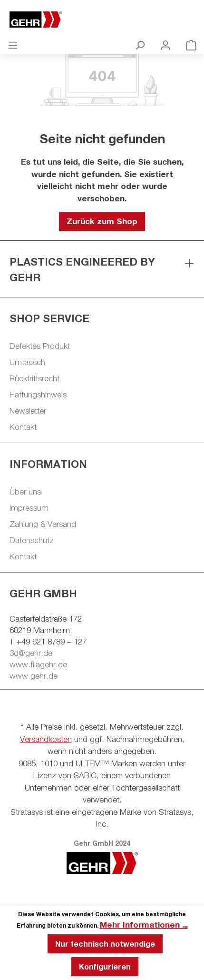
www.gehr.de (34, 676)
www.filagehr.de (38, 664)
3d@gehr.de (31, 653)
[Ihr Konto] (165, 45)
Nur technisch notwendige (105, 944)
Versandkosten (46, 739)
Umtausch (27, 362)
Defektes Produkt (40, 346)
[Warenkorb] (191, 45)
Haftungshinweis (38, 395)
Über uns (25, 492)
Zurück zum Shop (102, 221)
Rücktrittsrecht (34, 378)
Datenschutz (32, 540)
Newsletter (28, 411)
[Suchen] (140, 45)
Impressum (29, 508)
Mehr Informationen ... (144, 925)
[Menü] (13, 45)
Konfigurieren (105, 966)
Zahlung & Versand (43, 524)
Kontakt (23, 427)
